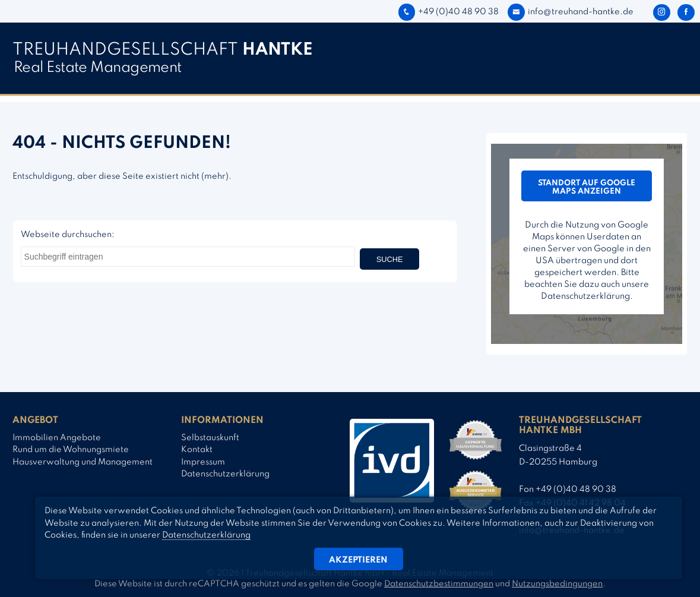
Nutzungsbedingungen (557, 584)
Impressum (203, 462)
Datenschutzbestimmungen (439, 584)
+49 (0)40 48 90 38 (449, 12)
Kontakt (197, 450)
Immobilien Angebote (57, 438)
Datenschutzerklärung (225, 474)
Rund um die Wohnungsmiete (71, 450)
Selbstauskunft (210, 438)
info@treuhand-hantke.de (570, 12)
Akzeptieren (358, 560)
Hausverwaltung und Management (83, 462)
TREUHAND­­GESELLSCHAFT (163, 50)
